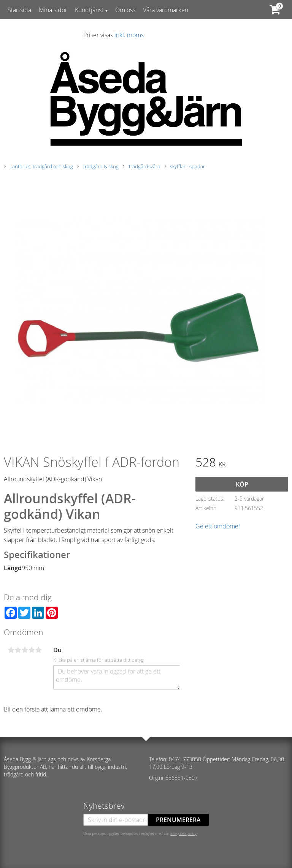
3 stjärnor (25, 650)
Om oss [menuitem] (125, 10)
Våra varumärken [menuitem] (166, 10)
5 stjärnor (38, 650)
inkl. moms (129, 35)
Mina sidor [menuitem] (53, 10)
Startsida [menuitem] (19, 10)
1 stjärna (11, 650)
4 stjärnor (32, 650)
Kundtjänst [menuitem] (89, 10)
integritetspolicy (183, 833)
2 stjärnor (18, 650)
